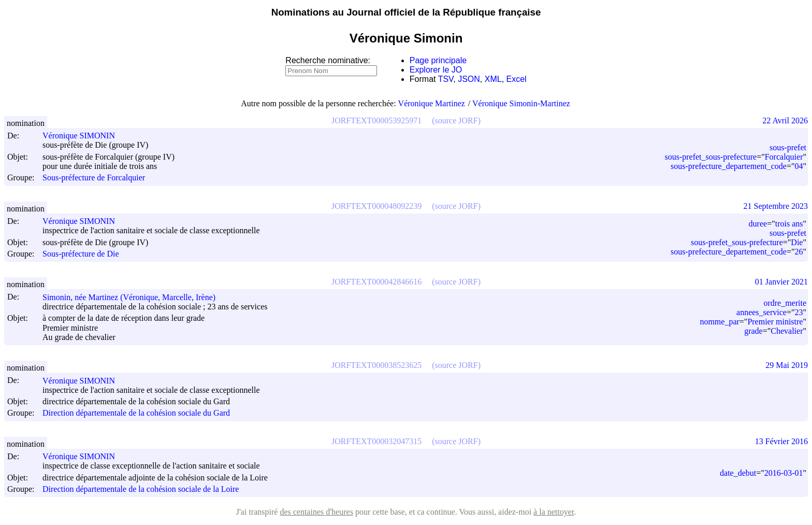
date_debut (738, 473)
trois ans (789, 224)
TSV (446, 79)
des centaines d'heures (316, 512)
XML (493, 79)
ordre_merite (785, 303)
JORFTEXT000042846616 (376, 282)
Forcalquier (784, 157)
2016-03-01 (784, 473)
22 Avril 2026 (785, 120)
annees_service (762, 312)
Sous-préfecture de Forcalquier (94, 178)
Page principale (438, 60)
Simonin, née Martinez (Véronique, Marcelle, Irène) (134, 297)
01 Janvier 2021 (781, 282)
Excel (517, 79)
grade (753, 331)
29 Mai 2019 (787, 365)
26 (799, 252)
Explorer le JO (436, 70)
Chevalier (787, 331)
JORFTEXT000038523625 (376, 365)
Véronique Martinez (432, 103)
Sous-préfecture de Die (81, 254)
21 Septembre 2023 (776, 206)
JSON (469, 79)
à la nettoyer (554, 512)
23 (799, 312)
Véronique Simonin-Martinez (521, 103)
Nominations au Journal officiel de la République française (406, 12)
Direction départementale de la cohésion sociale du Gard (136, 413)
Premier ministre (775, 322)
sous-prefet (788, 147)
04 (799, 166)
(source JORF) (456, 120)
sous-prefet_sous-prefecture (711, 157)
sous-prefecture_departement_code (729, 166)
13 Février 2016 (781, 441)
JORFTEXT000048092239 (376, 206)
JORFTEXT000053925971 (376, 120)
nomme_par (719, 322)
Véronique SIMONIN (83, 136)
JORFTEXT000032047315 (376, 441)
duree (758, 224)
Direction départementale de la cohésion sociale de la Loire (141, 489)
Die (797, 242)
